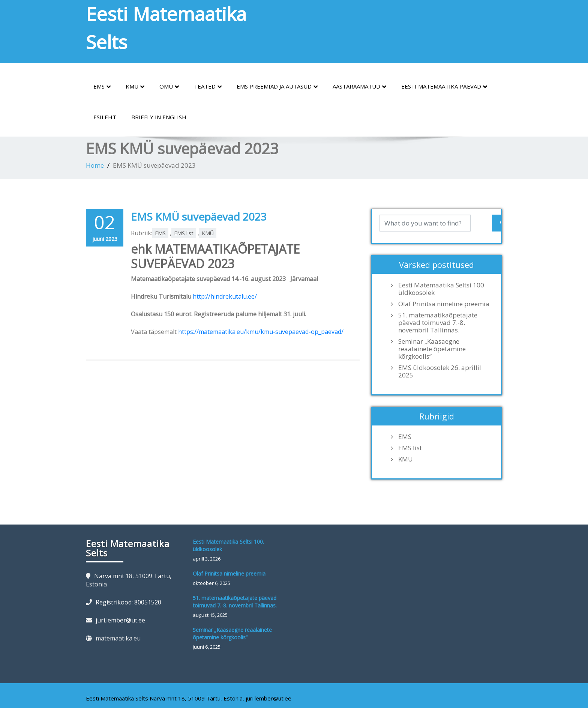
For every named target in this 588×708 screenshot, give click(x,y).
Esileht (105, 117)
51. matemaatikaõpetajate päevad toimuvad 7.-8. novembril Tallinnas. (438, 323)
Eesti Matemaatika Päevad (444, 87)
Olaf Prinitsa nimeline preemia (444, 304)
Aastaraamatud (359, 87)
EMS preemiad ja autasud (277, 87)
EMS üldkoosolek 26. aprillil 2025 (440, 371)
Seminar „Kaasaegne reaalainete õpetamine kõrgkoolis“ (432, 349)
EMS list (184, 233)
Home (95, 165)
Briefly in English (159, 117)
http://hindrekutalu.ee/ (225, 296)
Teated (208, 87)
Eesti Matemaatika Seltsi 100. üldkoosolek (442, 289)
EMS (102, 87)
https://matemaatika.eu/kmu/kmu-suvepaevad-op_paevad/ (261, 332)
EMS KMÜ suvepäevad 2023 (199, 216)
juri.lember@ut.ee (120, 620)
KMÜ (135, 87)
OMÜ (169, 87)
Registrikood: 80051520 (128, 602)
